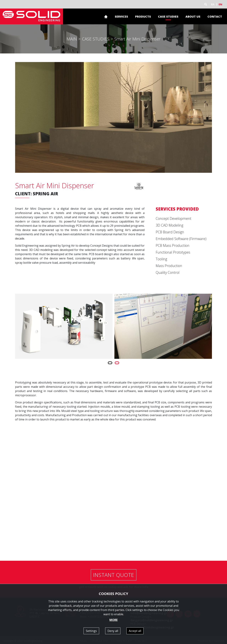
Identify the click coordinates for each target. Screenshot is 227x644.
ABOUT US (193, 17)
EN (220, 4)
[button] (110, 363)
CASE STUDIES (168, 17)
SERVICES (121, 17)
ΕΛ (213, 4)
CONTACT (215, 17)
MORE (113, 620)
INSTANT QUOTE (114, 575)
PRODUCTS (143, 17)
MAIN (72, 39)
